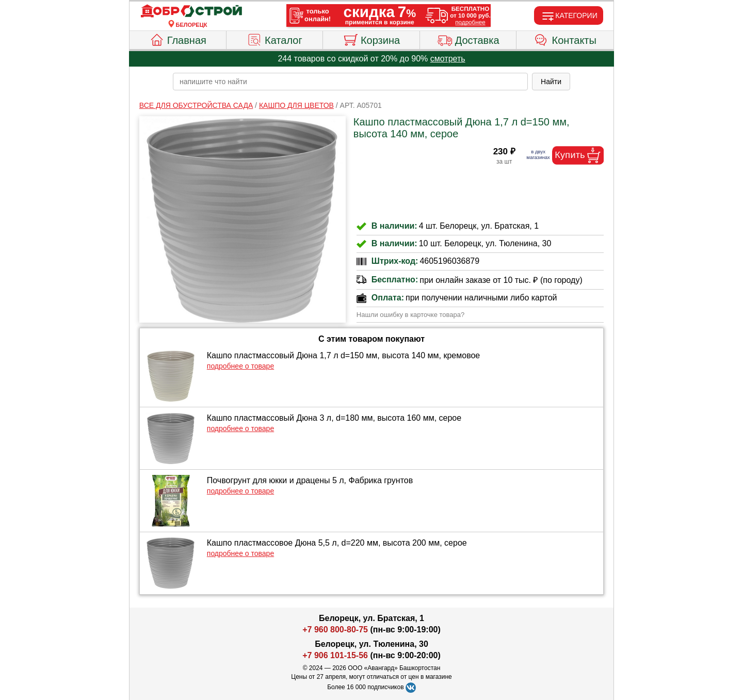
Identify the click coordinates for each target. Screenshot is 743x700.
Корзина (371, 39)
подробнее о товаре (240, 366)
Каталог (274, 39)
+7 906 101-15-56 (335, 655)
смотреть (448, 59)
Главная (178, 39)
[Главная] (191, 11)
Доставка (468, 39)
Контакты (565, 39)
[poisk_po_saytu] (350, 82)
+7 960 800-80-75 (335, 630)
